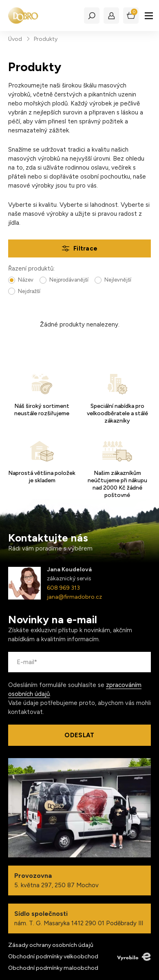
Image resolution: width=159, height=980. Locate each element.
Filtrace (85, 248)
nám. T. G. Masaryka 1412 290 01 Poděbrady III (79, 918)
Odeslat (79, 735)
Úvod (15, 39)
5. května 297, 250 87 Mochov (79, 880)
